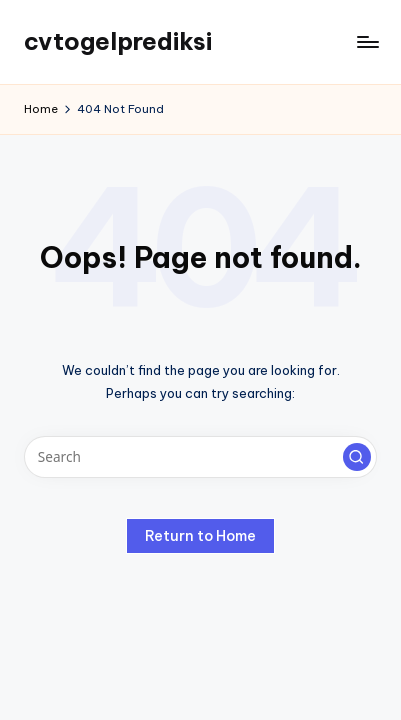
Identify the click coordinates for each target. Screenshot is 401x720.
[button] (357, 457)
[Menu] (367, 41)
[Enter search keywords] (200, 457)
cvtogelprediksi (118, 41)
